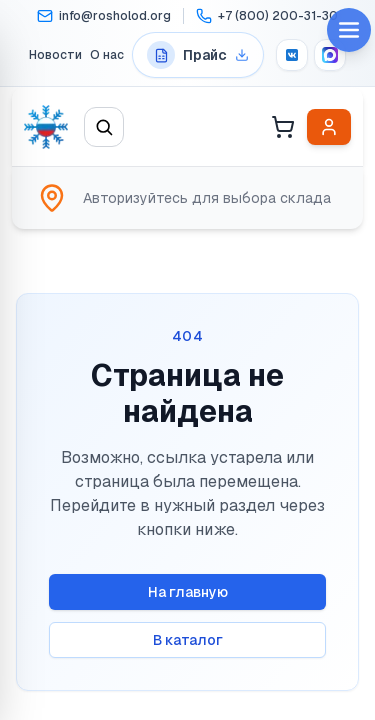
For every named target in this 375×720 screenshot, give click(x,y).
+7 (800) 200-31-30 (278, 16)
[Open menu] (349, 30)
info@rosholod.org (115, 16)
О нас (107, 55)
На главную (188, 592)
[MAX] (330, 55)
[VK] (292, 55)
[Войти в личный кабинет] (329, 127)
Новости (55, 55)
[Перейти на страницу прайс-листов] (198, 55)
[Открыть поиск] (104, 127)
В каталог (188, 640)
